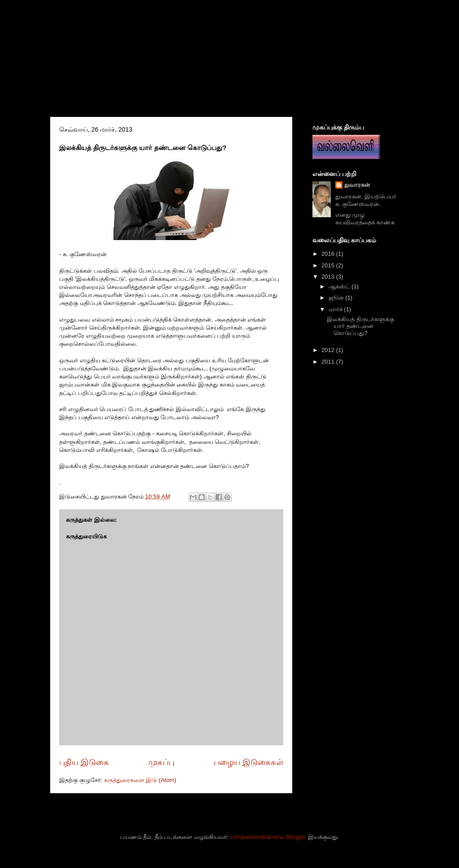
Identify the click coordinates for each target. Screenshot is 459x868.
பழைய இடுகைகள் (249, 762)
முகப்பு (161, 762)
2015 (329, 265)
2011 (329, 362)
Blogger (296, 837)
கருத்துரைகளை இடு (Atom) (140, 780)
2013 (329, 277)
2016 (329, 254)
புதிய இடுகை (84, 762)
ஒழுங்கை (113, 52)
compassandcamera (257, 837)
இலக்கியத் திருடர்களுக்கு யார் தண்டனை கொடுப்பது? (360, 326)
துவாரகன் (357, 185)
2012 (329, 350)
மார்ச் (336, 309)
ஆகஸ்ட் (340, 286)
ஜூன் (337, 298)
